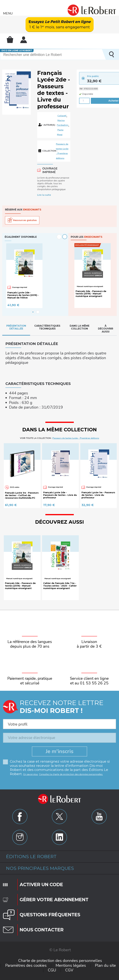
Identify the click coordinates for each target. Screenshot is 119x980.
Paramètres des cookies (26, 965)
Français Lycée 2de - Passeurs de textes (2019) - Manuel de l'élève (23, 295)
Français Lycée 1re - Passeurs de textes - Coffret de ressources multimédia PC (22, 495)
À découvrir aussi (106, 329)
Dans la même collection (80, 327)
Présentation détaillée (16, 327)
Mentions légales (71, 965)
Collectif (62, 116)
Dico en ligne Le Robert (17, 50)
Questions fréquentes (50, 915)
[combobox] (59, 723)
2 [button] (38, 312)
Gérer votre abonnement (54, 900)
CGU (52, 970)
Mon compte (24, 40)
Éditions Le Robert (31, 857)
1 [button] (33, 312)
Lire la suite (44, 195)
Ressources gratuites (25, 220)
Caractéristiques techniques (47, 327)
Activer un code (41, 885)
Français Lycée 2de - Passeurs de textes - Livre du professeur (60, 495)
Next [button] (65, 237)
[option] (35, 276)
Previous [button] (59, 237)
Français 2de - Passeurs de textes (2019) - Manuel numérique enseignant (91, 294)
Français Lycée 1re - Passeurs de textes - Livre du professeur (98, 495)
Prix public (93, 76)
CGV (69, 970)
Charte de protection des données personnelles (60, 961)
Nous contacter (42, 930)
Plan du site (105, 965)
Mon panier (10, 40)
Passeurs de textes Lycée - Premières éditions (76, 438)
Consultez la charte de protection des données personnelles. (71, 774)
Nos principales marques (40, 868)
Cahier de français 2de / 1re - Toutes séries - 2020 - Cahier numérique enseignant (60, 586)
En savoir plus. (31, 774)
